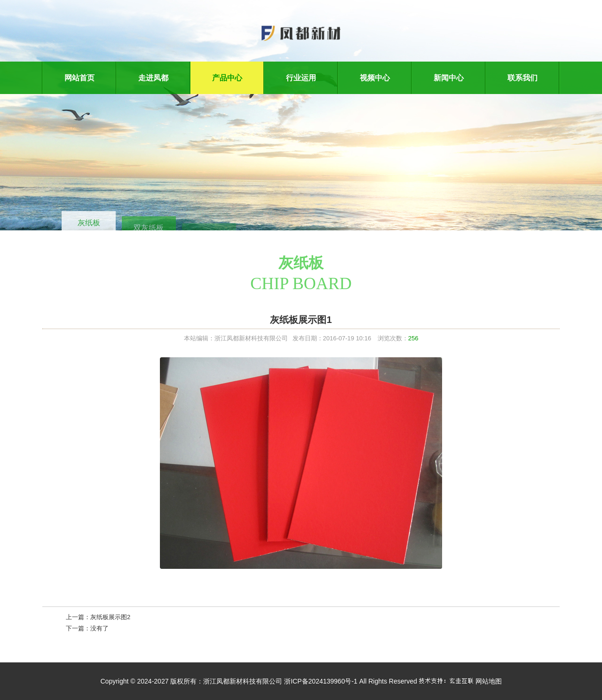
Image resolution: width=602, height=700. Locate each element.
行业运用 (301, 78)
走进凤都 (153, 78)
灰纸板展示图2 (110, 617)
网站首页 (79, 78)
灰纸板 (89, 224)
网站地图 (489, 681)
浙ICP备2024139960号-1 (321, 681)
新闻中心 (449, 78)
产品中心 (227, 78)
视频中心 (375, 78)
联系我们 (523, 78)
